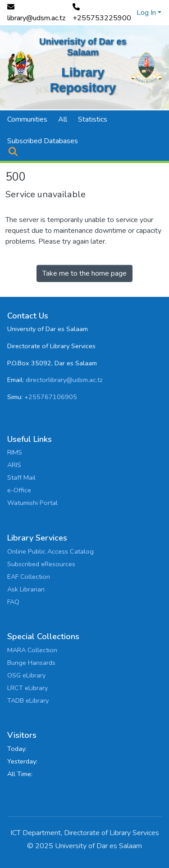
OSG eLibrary (26, 675)
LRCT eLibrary (27, 688)
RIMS (15, 452)
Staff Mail (21, 477)
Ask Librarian (26, 589)
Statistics (93, 119)
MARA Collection (32, 650)
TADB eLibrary (28, 700)
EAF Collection (29, 577)
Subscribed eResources (41, 564)
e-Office (19, 490)
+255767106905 (51, 397)
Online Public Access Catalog (50, 551)
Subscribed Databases (43, 141)
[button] (13, 152)
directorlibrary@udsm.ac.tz (64, 380)
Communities (27, 119)
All (63, 119)
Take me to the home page (84, 273)
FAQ (13, 602)
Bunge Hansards (31, 663)
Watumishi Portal (32, 503)
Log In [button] (147, 13)
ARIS (14, 465)
